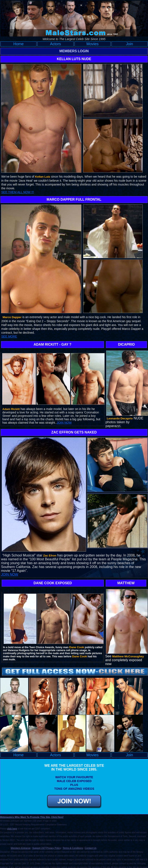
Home (19, 44)
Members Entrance (21, 848)
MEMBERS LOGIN (74, 51)
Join (130, 44)
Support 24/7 (39, 848)
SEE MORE (9, 336)
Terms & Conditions (73, 848)
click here (12, 829)
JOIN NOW (64, 423)
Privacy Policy (54, 848)
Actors (55, 44)
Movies (93, 44)
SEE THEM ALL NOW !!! (18, 192)
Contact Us (91, 848)
